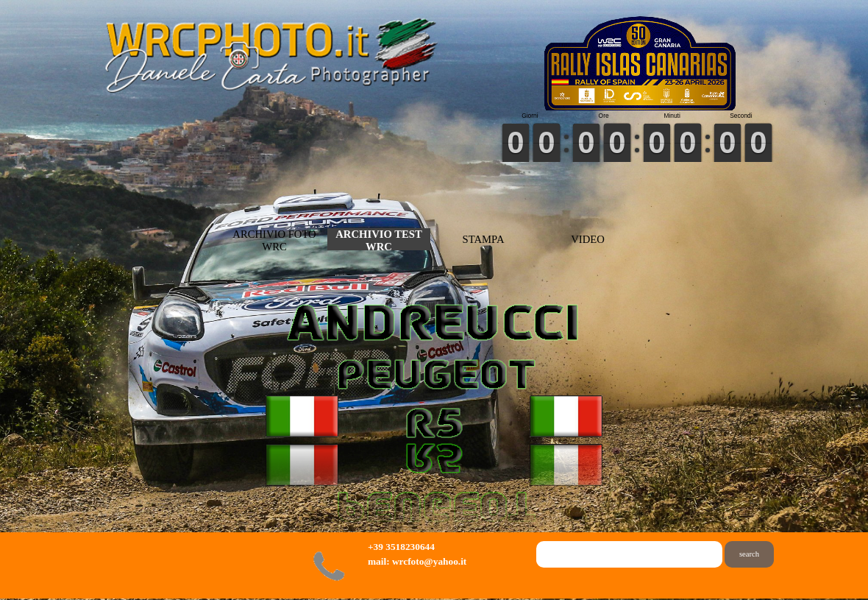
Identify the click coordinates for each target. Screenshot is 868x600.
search (749, 554)
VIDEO (588, 239)
